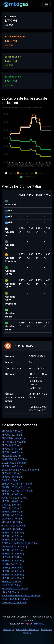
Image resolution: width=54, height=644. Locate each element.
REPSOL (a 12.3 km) (12, 536)
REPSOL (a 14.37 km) (13, 561)
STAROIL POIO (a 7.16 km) (16, 487)
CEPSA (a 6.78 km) (11, 473)
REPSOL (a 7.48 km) (12, 494)
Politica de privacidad (28, 629)
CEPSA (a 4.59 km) (11, 445)
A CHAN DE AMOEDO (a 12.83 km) (20, 543)
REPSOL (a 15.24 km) (13, 578)
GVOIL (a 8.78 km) (11, 508)
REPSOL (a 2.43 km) (12, 435)
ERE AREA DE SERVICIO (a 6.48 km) (20, 470)
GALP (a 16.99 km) (11, 585)
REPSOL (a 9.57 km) (12, 512)
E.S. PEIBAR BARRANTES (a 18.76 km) (21, 596)
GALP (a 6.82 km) (11, 480)
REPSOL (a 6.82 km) (12, 477)
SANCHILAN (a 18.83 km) (15, 599)
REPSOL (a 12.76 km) (13, 540)
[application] (27, 142)
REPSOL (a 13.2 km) (12, 550)
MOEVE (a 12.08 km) (13, 529)
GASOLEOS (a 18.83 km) (14, 602)
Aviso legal (8, 629)
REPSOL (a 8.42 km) (12, 501)
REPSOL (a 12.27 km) (13, 533)
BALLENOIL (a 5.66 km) (14, 463)
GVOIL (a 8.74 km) (11, 505)
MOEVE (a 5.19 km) (12, 456)
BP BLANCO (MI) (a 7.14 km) (17, 484)
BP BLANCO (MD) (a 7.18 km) (17, 491)
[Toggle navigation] (47, 5)
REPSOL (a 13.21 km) (13, 554)
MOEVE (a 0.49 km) (12, 431)
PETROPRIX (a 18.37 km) (15, 589)
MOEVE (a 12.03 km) (13, 522)
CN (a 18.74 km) (10, 592)
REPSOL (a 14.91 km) (13, 575)
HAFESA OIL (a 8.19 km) (14, 498)
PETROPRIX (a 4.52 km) (14, 442)
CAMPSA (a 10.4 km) (13, 519)
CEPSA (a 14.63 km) (12, 568)
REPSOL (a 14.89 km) (13, 571)
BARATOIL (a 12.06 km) (14, 526)
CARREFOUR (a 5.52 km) (15, 459)
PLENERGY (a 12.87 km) (14, 547)
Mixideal (39, 624)
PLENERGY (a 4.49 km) (14, 438)
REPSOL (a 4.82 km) (12, 452)
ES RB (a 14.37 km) (12, 564)
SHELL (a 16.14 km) (12, 582)
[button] (10, 173)
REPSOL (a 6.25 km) (12, 466)
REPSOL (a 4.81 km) (12, 449)
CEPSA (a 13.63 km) (12, 557)
